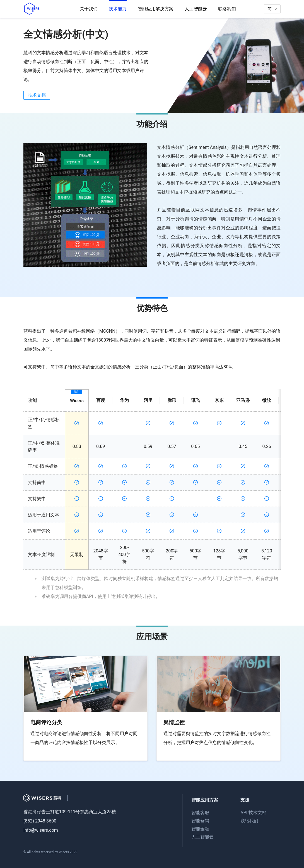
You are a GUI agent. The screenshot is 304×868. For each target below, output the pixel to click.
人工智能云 (196, 9)
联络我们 (227, 9)
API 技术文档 (253, 813)
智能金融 (200, 829)
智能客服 (200, 813)
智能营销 (200, 821)
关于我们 (89, 9)
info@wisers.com (41, 830)
